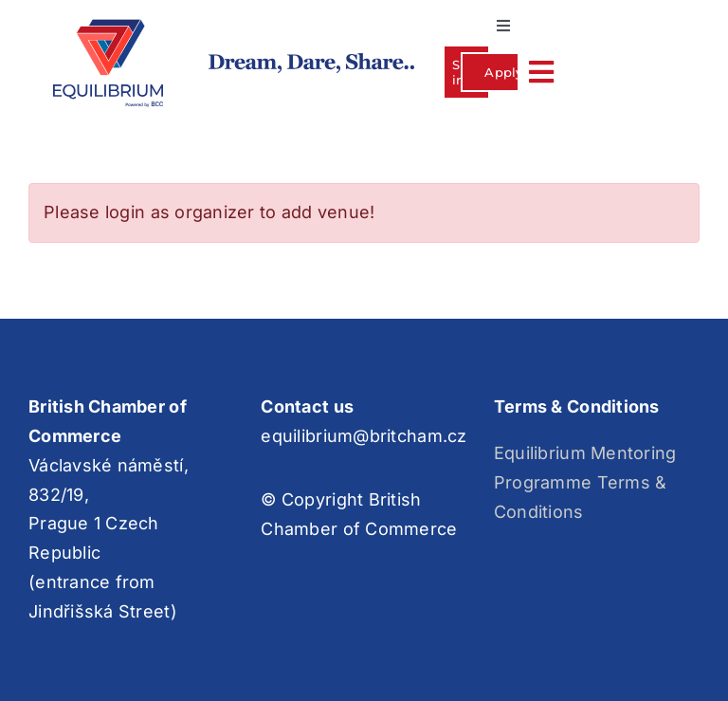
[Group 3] (108, 27)
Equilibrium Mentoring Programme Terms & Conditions (585, 482)
